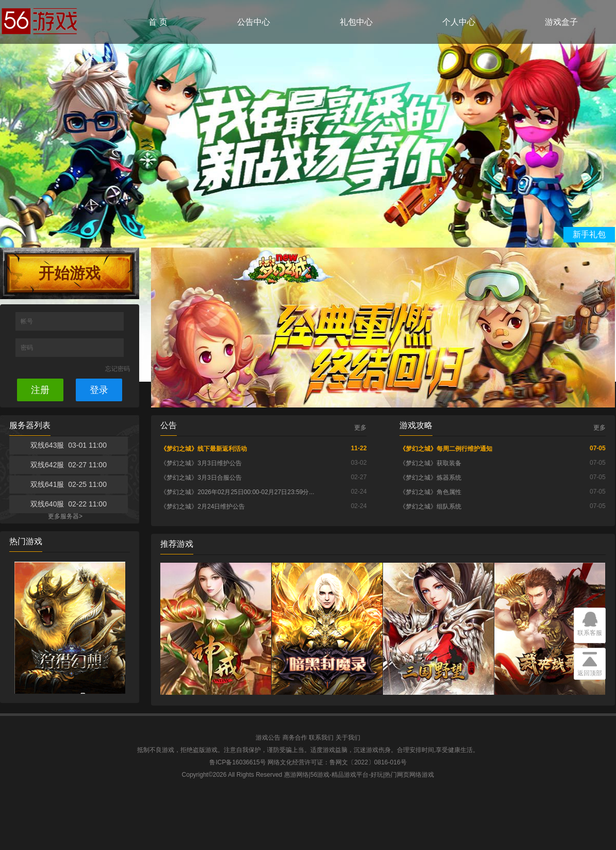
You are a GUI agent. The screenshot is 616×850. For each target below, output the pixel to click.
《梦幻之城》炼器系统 (430, 478)
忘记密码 (118, 369)
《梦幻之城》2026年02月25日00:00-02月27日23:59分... (237, 492)
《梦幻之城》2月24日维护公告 (203, 506)
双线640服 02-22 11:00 (69, 504)
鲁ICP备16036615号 (237, 762)
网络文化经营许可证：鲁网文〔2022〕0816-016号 (337, 762)
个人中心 (459, 22)
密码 (28, 348)
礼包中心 (356, 22)
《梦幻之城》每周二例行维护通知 (446, 449)
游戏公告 (268, 738)
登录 (99, 390)
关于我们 (348, 738)
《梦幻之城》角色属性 (430, 492)
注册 (40, 390)
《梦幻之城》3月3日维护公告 (201, 463)
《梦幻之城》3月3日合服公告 (201, 478)
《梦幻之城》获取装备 (430, 463)
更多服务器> (65, 516)
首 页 (158, 22)
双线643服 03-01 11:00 (69, 445)
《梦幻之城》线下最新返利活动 (204, 449)
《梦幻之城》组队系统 (430, 506)
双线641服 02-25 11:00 (69, 484)
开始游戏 (70, 273)
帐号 (28, 321)
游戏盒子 (561, 22)
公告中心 (254, 22)
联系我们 (321, 738)
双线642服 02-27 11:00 (69, 465)
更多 (360, 428)
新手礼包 (589, 234)
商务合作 (295, 738)
